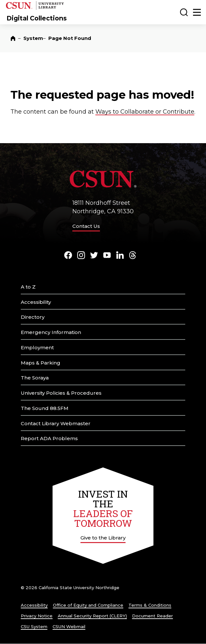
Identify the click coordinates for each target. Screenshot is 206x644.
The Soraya (35, 378)
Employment (37, 347)
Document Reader (152, 616)
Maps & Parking (41, 363)
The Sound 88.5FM (45, 408)
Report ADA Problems (49, 438)
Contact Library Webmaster (56, 423)
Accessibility (36, 302)
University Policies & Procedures (61, 393)
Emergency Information (51, 332)
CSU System (34, 626)
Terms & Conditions (150, 605)
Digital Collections (37, 18)
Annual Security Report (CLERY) (92, 616)
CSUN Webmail (69, 626)
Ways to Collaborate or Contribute (145, 112)
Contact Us (86, 226)
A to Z (28, 287)
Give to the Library (103, 538)
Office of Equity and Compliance (88, 605)
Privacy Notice (37, 616)
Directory (33, 317)
